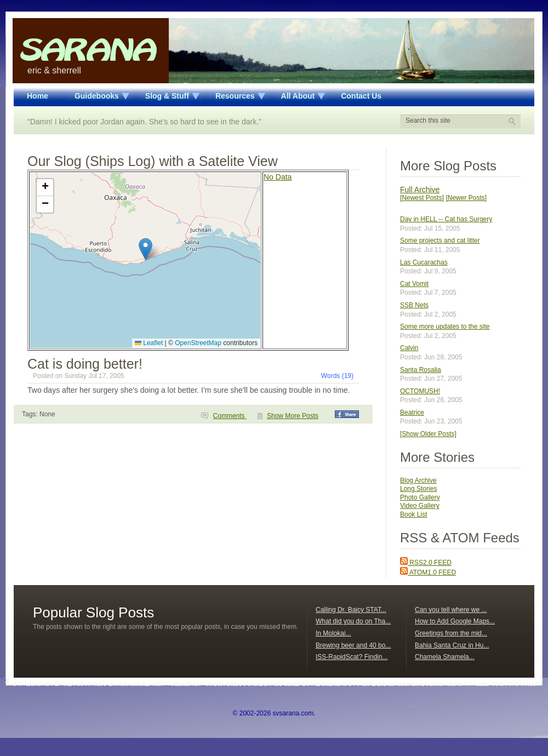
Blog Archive (418, 480)
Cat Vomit (414, 284)
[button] (145, 249)
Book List (413, 514)
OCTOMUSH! (420, 391)
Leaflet (149, 343)
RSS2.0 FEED (426, 563)
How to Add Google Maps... (455, 621)
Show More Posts (293, 416)
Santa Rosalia (421, 370)
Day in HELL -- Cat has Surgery (446, 219)
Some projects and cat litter (440, 240)
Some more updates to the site (445, 327)
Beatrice (412, 413)
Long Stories (418, 489)
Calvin (409, 348)
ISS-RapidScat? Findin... (352, 657)
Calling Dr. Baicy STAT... (351, 610)
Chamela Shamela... (445, 657)
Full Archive (420, 190)
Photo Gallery (420, 497)
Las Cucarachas (424, 262)
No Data (278, 177)
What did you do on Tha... (353, 621)
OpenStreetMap (198, 343)
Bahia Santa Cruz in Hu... (452, 645)
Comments (230, 416)
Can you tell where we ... (451, 610)
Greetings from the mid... (451, 633)
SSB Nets (414, 305)
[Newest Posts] (422, 198)
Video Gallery (420, 506)
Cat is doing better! (85, 364)
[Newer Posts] (466, 198)
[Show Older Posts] (428, 434)
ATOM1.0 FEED (428, 572)
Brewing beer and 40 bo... (353, 645)
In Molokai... (333, 633)
